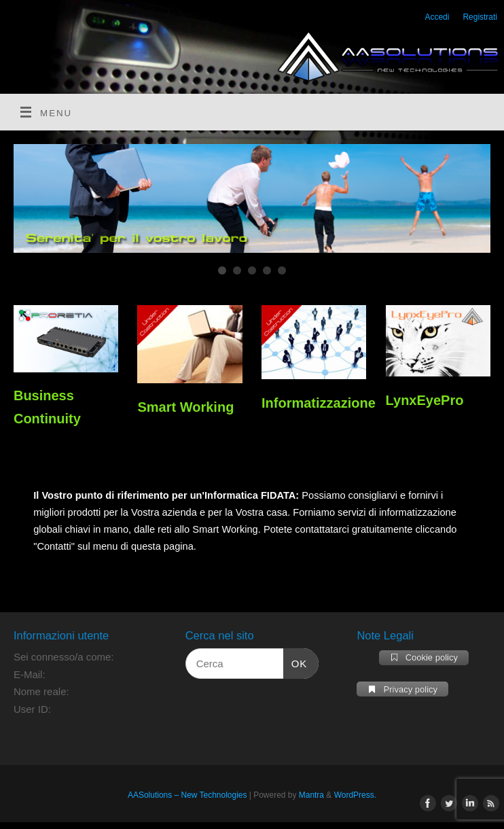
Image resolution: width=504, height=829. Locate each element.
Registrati (480, 17)
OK (295, 662)
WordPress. (355, 795)
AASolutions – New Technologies (187, 795)
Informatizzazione (319, 403)
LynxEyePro (425, 400)
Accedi (437, 17)
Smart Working (185, 407)
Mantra (311, 795)
